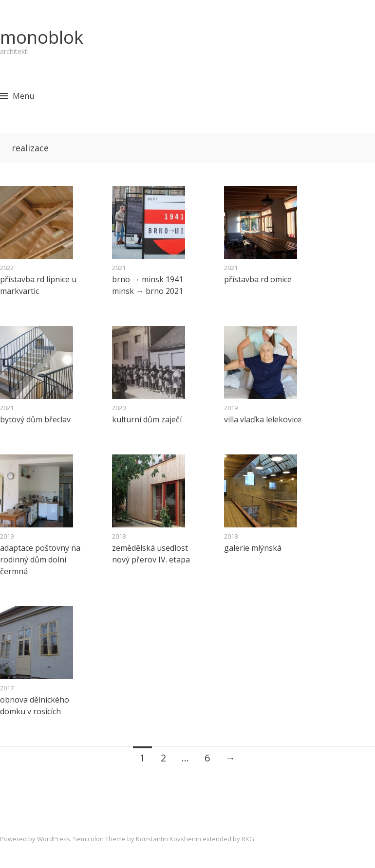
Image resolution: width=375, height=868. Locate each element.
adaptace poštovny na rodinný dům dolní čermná (40, 560)
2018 (119, 536)
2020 (119, 408)
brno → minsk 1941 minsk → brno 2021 (148, 285)
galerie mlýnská (253, 548)
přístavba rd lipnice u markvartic (38, 285)
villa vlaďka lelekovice (263, 419)
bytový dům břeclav (35, 419)
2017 (7, 688)
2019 (231, 408)
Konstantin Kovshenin (169, 839)
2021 (119, 268)
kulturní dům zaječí (147, 419)
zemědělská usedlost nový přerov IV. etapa (151, 554)
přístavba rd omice (258, 279)
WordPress (54, 839)
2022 (7, 268)
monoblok (42, 37)
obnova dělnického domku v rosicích (35, 705)
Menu (23, 96)
